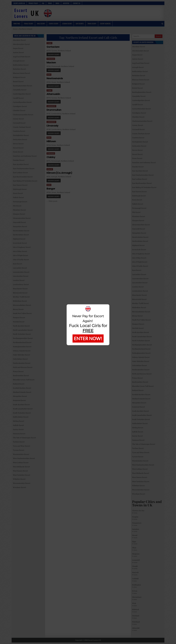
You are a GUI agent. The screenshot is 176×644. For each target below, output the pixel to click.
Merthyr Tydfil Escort (21, 297)
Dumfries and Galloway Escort (25, 156)
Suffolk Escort (18, 425)
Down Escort (18, 152)
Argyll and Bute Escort (22, 57)
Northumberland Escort (22, 342)
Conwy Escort (18, 119)
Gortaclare (53, 47)
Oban (134, 548)
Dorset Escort (18, 148)
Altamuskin (53, 94)
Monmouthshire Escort (22, 305)
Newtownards (55, 78)
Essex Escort (18, 193)
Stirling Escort (18, 421)
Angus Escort (18, 48)
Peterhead (136, 622)
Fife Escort (17, 206)
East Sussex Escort (20, 185)
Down (49, 75)
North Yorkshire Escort (22, 334)
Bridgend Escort (19, 77)
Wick (134, 603)
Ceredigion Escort (20, 106)
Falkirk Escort (18, 197)
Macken (51, 63)
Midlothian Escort (20, 301)
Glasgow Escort (19, 214)
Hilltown (51, 141)
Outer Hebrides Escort (21, 355)
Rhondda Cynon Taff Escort (24, 380)
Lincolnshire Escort (21, 276)
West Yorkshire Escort (22, 475)
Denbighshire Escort (21, 135)
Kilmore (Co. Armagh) (59, 173)
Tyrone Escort (19, 450)
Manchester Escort (20, 289)
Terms (50, 3)
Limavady (52, 126)
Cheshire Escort (19, 110)
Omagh (135, 566)
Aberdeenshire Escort (21, 44)
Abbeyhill (136, 628)
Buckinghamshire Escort (22, 86)
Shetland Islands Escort (22, 392)
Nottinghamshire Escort (22, 347)
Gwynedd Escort (19, 222)
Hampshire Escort (20, 227)
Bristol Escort (18, 82)
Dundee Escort (19, 160)
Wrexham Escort (19, 487)
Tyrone (49, 43)
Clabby (51, 157)
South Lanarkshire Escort (23, 409)
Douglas (135, 517)
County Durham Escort (22, 127)
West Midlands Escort (21, 467)
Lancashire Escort (20, 268)
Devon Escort (18, 144)
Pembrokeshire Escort (22, 363)
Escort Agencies (105, 24)
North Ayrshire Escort (21, 326)
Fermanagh (51, 59)
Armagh (50, 169)
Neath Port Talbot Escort (22, 313)
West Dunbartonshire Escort (24, 458)
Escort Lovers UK (19, 3)
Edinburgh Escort (20, 189)
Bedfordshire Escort (21, 65)
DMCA (57, 3)
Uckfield (135, 579)
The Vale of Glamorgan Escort (24, 438)
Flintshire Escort (19, 210)
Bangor (51, 189)
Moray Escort (18, 309)
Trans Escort (92, 24)
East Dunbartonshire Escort (24, 169)
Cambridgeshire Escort (22, 94)
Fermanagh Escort (20, 202)
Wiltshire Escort (19, 479)
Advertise (66, 3)
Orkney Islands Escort (22, 351)
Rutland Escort (19, 384)
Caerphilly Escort (20, 90)
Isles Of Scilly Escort (21, 260)
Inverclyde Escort (20, 243)
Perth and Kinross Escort (23, 367)
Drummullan (54, 110)
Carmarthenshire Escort (22, 102)
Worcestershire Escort (22, 483)
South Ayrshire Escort (21, 405)
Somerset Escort (19, 400)
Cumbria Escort (19, 131)
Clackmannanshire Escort (23, 115)
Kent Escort (17, 264)
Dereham (136, 616)
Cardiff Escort (18, 98)
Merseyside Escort (20, 293)
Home (15, 29)
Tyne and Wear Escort (22, 446)
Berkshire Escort (19, 69)
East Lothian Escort (20, 173)
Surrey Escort (18, 429)
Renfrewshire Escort (21, 376)
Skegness (136, 554)
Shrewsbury (137, 597)
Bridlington (137, 585)
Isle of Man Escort (20, 251)
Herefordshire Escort (21, 231)
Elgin (134, 542)
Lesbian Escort (67, 24)
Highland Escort (19, 239)
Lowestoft (136, 560)
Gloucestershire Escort (22, 218)
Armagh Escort (19, 61)
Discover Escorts (54, 54)
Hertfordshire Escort (21, 235)
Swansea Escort (19, 434)
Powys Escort (18, 372)
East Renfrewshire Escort (23, 177)
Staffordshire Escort (21, 417)
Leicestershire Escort (21, 272)
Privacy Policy (33, 3)
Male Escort (41, 24)
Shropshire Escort (20, 396)
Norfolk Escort (19, 322)
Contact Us (77, 3)
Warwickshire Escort (21, 454)
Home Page (17, 24)
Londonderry (51, 106)
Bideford (135, 610)
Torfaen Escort (19, 442)
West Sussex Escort (20, 471)
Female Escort (29, 24)
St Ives (135, 591)
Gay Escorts (80, 24)
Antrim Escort (18, 53)
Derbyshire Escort (20, 140)
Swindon (136, 529)
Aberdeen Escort (19, 40)
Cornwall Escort (19, 123)
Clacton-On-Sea (138, 511)
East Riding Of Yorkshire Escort (25, 181)
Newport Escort (19, 318)
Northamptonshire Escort (23, 338)
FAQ (43, 3)
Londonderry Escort (21, 284)
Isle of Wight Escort (20, 255)
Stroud (135, 535)
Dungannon (137, 523)
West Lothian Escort (21, 463)
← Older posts (52, 201)
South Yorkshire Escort (22, 413)
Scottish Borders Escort (22, 388)
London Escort (19, 280)
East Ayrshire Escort (21, 164)
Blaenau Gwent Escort (21, 73)
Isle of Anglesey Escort (22, 247)
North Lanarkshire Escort (23, 330)
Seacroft (135, 572)
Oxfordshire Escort (20, 359)
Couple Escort (54, 24)
